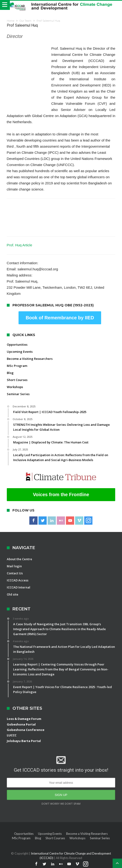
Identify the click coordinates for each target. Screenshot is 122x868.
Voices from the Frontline (61, 495)
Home (11, 21)
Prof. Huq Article (19, 245)
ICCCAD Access (18, 580)
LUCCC (12, 735)
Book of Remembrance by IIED (60, 318)
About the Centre (19, 559)
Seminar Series (18, 394)
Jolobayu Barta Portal (24, 741)
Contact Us (15, 573)
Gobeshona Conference (26, 730)
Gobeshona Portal (21, 724)
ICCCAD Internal (19, 587)
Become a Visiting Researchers (30, 359)
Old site (13, 594)
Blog (10, 373)
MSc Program (17, 366)
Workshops (15, 387)
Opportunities (17, 345)
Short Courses (17, 380)
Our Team (25, 21)
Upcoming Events (20, 352)
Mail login (14, 566)
